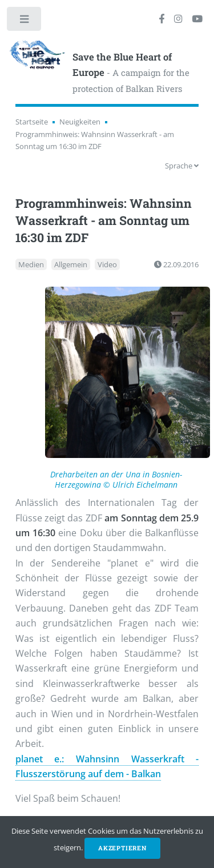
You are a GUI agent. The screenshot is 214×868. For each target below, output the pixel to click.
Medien (31, 264)
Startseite (32, 122)
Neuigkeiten (80, 122)
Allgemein (71, 264)
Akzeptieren (122, 848)
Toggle (25, 21)
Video (107, 264)
